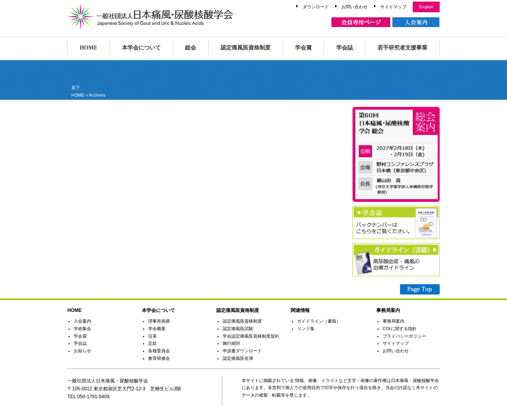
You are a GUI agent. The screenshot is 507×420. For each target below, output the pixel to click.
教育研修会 (159, 358)
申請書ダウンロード (242, 351)
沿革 (152, 336)
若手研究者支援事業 (402, 48)
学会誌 (345, 48)
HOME (88, 48)
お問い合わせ (355, 7)
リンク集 (306, 329)
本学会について (141, 48)
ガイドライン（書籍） (319, 321)
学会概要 (157, 329)
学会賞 (303, 48)
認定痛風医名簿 (238, 358)
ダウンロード (316, 7)
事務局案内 (394, 321)
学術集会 (82, 329)
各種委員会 (159, 351)
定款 (152, 343)
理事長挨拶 (159, 321)
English (426, 7)
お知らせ (82, 351)
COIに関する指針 (400, 329)
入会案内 (82, 321)
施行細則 (231, 343)
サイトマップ (393, 7)
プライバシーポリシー (404, 336)
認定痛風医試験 (238, 329)
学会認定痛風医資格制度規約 (251, 336)
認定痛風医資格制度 (246, 48)
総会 (191, 48)
